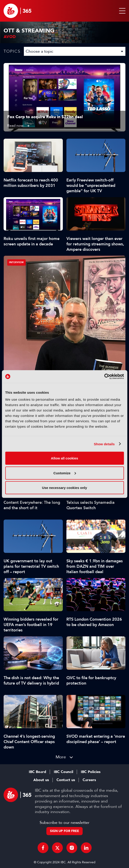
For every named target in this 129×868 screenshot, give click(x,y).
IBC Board (37, 772)
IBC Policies (91, 772)
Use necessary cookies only (64, 488)
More (61, 757)
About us (41, 780)
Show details (104, 444)
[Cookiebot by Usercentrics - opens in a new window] (104, 377)
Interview (16, 262)
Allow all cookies (64, 458)
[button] (121, 11)
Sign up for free (64, 831)
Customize (65, 473)
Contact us (66, 780)
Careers (89, 780)
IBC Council (63, 772)
